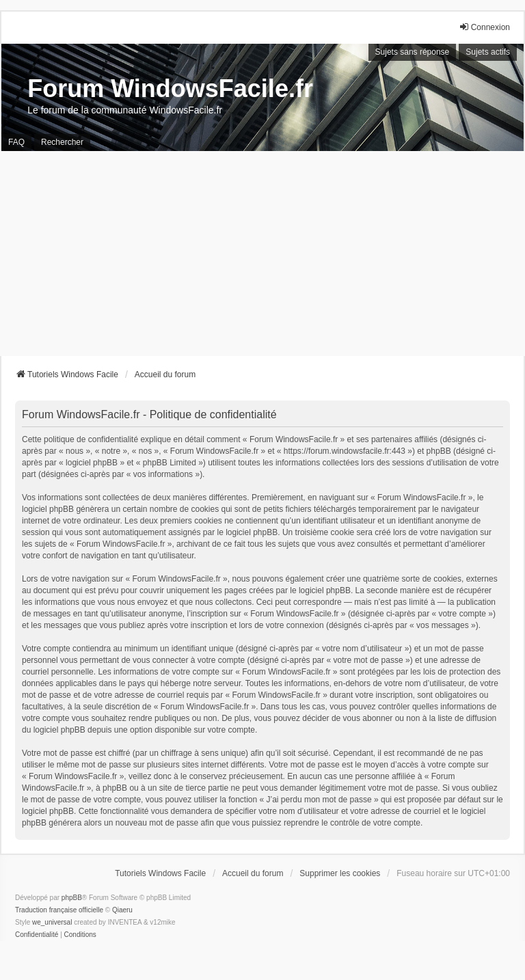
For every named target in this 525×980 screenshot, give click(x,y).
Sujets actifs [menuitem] (488, 52)
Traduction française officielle (59, 910)
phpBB (72, 898)
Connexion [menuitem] (484, 27)
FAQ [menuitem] (16, 142)
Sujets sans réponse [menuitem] (413, 52)
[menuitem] (37, 935)
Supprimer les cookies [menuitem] (340, 873)
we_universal (52, 922)
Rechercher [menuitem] (62, 142)
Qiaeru (122, 910)
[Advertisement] (262, 254)
